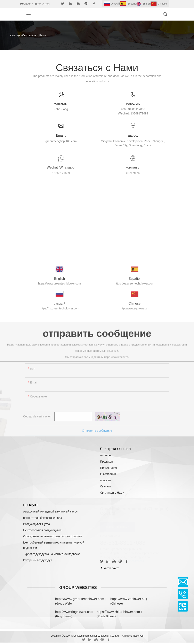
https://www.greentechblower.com (80, 599)
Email (183, 582)
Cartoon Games (1, 264)
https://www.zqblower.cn (128, 599)
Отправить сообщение (97, 434)
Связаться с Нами (34, 35)
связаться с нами (118, 527)
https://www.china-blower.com (118, 612)
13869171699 (136, 561)
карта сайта (110, 568)
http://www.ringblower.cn (73, 612)
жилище (15, 35)
